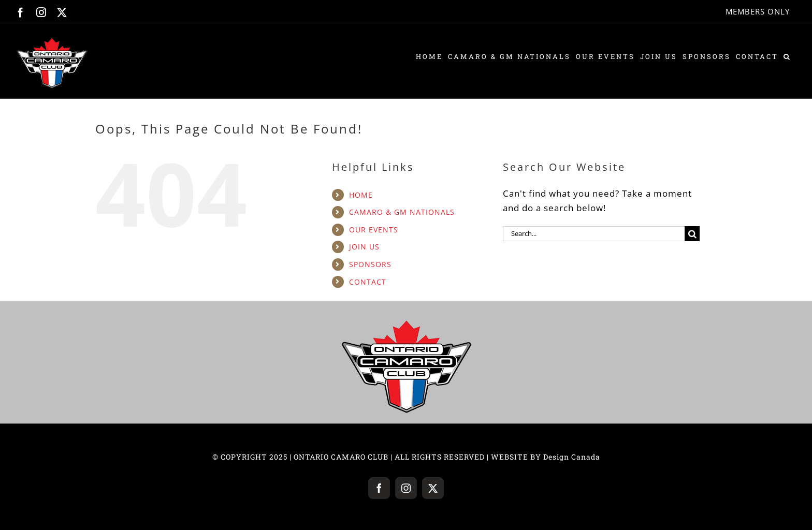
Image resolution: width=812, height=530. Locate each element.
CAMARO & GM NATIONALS (402, 212)
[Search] (692, 234)
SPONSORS (370, 264)
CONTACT (368, 282)
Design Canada (572, 457)
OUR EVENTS (374, 230)
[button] (787, 57)
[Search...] (594, 234)
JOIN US (364, 247)
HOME (361, 195)
